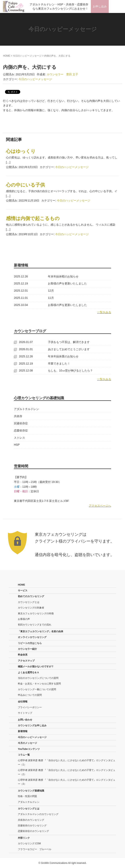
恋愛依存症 (21, 431)
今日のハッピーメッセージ (27, 56)
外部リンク (24, 838)
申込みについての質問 (30, 695)
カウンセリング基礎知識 (31, 791)
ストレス (19, 438)
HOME (7, 56)
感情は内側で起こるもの (33, 218)
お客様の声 (24, 619)
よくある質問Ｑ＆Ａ (29, 672)
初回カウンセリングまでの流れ (35, 625)
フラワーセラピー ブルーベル (35, 849)
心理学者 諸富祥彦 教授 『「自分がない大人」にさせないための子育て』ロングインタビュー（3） (67, 782)
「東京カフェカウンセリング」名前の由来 (41, 631)
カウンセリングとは (29, 602)
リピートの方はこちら (30, 643)
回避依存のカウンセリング (32, 826)
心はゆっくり (21, 151)
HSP (17, 445)
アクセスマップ (26, 661)
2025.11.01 (21, 298)
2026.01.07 (23, 342)
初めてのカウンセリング (31, 596)
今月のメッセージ (27, 743)
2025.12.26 (21, 276)
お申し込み (100, 6)
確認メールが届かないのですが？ (36, 666)
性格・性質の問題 (27, 796)
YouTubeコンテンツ (29, 749)
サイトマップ (25, 713)
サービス (23, 591)
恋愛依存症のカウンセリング (33, 831)
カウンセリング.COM (29, 843)
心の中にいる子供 (25, 185)
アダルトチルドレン (26, 409)
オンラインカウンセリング (32, 637)
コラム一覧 (24, 755)
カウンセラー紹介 (27, 649)
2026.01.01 (23, 349)
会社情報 (23, 702)
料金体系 (23, 655)
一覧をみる (104, 312)
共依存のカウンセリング (31, 820)
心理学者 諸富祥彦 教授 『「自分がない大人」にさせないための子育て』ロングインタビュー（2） (67, 772)
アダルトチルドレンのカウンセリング (38, 814)
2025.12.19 (21, 283)
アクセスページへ (100, 506)
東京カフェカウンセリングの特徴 (36, 613)
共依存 (18, 416)
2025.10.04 (21, 305)
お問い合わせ (25, 720)
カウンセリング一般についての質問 (37, 689)
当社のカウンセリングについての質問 (38, 678)
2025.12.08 (23, 371)
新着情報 (23, 731)
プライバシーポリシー (30, 707)
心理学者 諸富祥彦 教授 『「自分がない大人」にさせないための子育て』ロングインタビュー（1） (67, 762)
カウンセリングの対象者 (31, 608)
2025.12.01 (21, 291)
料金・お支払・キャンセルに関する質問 (39, 684)
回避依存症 (21, 423)
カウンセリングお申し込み (32, 725)
